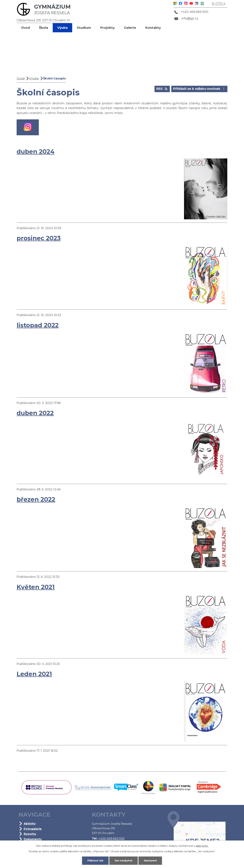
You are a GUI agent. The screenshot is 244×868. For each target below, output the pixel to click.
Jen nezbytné (124, 861)
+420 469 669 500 (191, 12)
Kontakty (153, 28)
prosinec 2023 (39, 238)
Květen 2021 (36, 587)
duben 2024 (35, 152)
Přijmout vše (95, 861)
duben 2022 (35, 413)
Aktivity (30, 823)
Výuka (62, 28)
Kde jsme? (197, 833)
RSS (162, 89)
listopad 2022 (38, 325)
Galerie (130, 28)
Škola (44, 28)
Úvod (26, 28)
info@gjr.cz (186, 18)
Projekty (107, 28)
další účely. (202, 846)
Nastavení (150, 861)
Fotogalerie (33, 829)
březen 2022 (36, 499)
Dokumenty (33, 839)
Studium (84, 28)
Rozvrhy (30, 834)
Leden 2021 (34, 674)
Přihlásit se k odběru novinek (199, 89)
